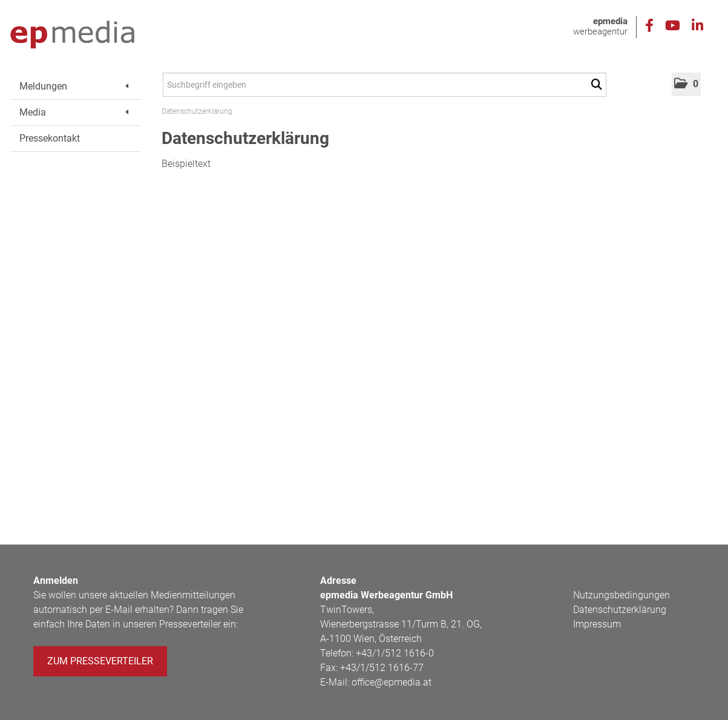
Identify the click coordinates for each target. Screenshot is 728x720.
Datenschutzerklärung (197, 111)
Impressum (597, 624)
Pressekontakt (50, 138)
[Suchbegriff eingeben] (385, 85)
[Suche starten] (599, 85)
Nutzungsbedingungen (621, 595)
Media (74, 112)
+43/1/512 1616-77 (382, 668)
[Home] (72, 35)
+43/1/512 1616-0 (395, 653)
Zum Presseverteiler (100, 661)
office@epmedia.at (392, 682)
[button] (686, 84)
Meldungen (74, 86)
